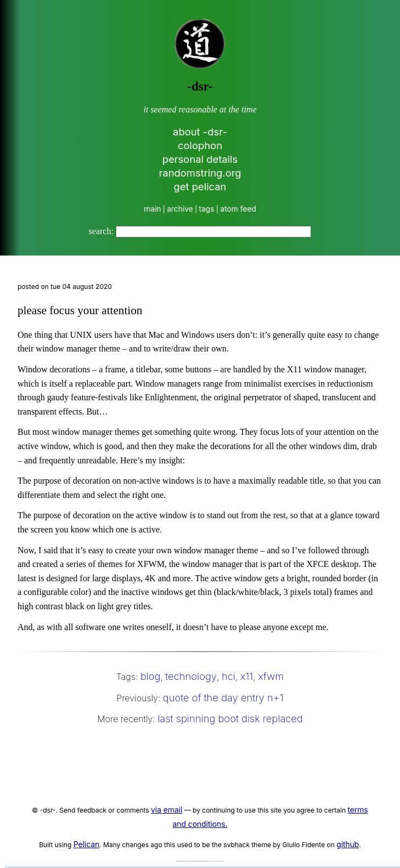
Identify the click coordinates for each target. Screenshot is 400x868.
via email (167, 810)
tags (207, 209)
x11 (247, 676)
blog (151, 676)
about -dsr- (200, 132)
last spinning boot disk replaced (230, 718)
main (152, 209)
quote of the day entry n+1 (223, 697)
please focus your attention (80, 310)
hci (229, 676)
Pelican (86, 844)
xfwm (271, 676)
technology (191, 676)
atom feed (238, 209)
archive (180, 209)
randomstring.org (200, 173)
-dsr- (200, 86)
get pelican (200, 186)
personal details (200, 159)
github (348, 844)
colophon (200, 145)
